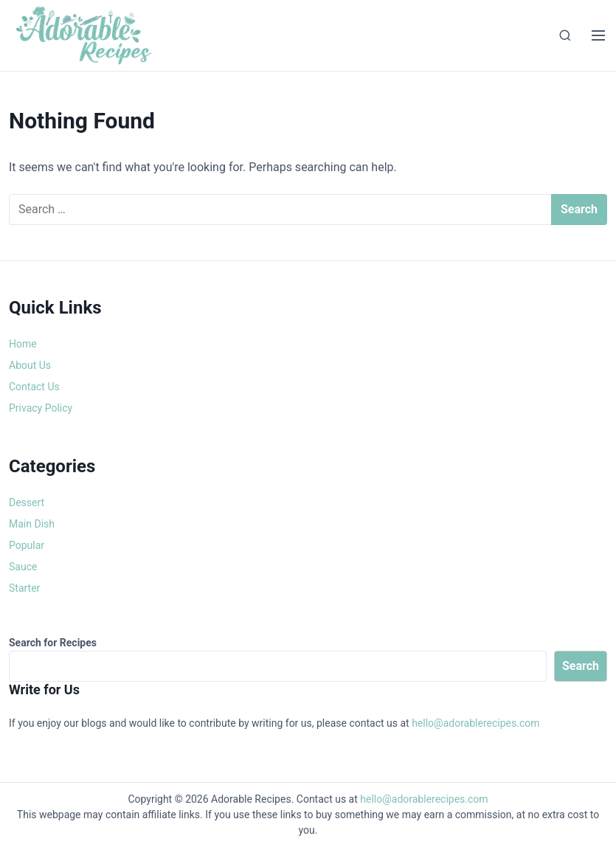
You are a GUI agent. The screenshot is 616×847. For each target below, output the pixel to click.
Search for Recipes (53, 643)
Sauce (23, 567)
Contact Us (34, 387)
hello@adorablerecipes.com (475, 723)
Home (23, 344)
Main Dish (32, 524)
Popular (27, 545)
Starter (24, 588)
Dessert (27, 502)
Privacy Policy (41, 408)
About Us (30, 365)
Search (581, 666)
